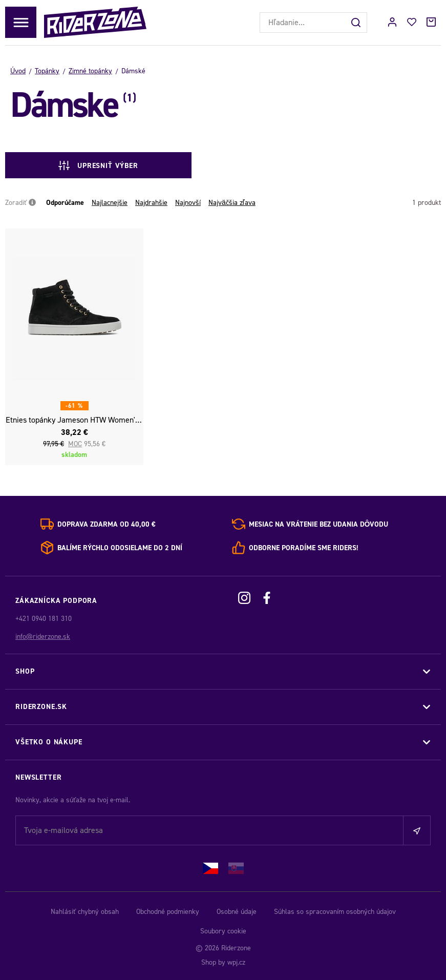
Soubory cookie (223, 931)
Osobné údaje (237, 912)
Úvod (18, 71)
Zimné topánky (90, 71)
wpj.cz (236, 962)
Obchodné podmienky (168, 912)
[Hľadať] (357, 23)
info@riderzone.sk (43, 637)
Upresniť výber (91, 165)
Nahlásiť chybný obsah (85, 912)
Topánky (47, 71)
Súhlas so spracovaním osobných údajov (335, 912)
